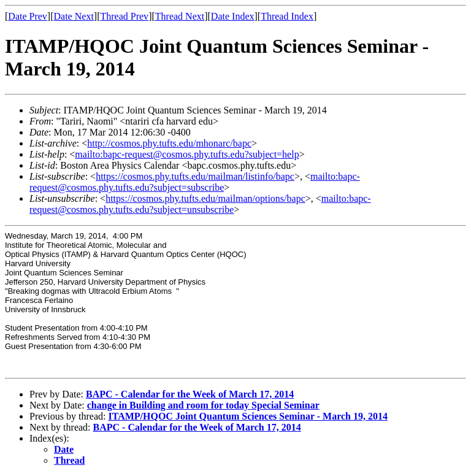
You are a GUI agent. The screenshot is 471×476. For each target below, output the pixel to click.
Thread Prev (124, 16)
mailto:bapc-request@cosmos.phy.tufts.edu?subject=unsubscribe (200, 204)
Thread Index (287, 16)
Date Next (74, 16)
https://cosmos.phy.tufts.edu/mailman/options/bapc (205, 198)
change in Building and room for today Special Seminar (203, 405)
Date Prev (28, 16)
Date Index (233, 16)
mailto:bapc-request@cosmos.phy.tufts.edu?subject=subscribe (195, 182)
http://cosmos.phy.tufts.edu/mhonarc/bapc (169, 143)
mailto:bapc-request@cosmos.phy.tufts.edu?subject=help (187, 154)
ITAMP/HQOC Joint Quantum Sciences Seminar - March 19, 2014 (248, 416)
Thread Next (180, 16)
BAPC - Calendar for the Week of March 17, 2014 (190, 394)
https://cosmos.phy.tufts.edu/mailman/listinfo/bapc (195, 176)
